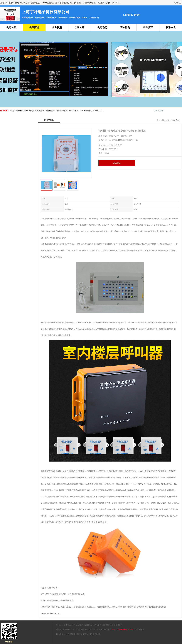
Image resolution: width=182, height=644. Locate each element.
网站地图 (96, 634)
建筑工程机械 (125, 140)
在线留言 (117, 163)
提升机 (135, 140)
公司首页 (11, 27)
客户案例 (125, 27)
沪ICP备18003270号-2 (102, 630)
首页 (168, 120)
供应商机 (34, 27)
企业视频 (57, 27)
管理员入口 (88, 634)
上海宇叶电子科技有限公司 (122, 630)
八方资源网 (70, 634)
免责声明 (79, 634)
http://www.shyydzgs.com (50, 613)
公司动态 (102, 27)
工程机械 (113, 140)
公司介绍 (80, 27)
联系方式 (171, 27)
